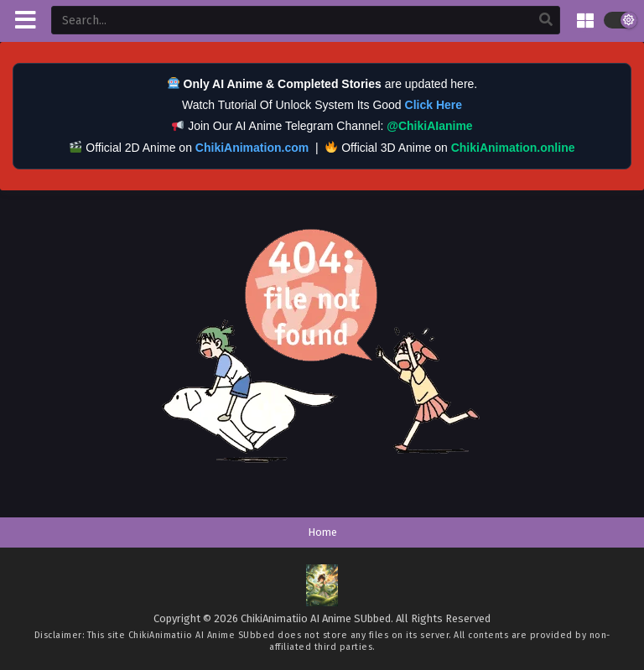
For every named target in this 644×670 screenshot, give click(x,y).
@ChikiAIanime (429, 126)
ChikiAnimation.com (252, 148)
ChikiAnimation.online (513, 148)
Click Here (434, 105)
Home (322, 532)
